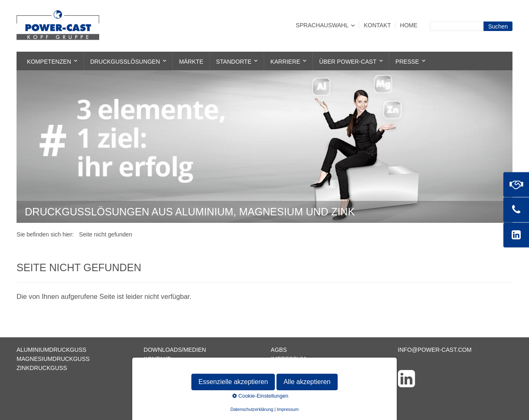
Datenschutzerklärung (310, 368)
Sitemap (157, 368)
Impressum (288, 359)
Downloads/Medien (175, 350)
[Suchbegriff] (457, 26)
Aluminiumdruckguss (51, 350)
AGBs (279, 350)
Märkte (191, 62)
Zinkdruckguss (42, 368)
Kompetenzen (49, 62)
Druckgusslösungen (125, 62)
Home (409, 25)
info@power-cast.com (435, 350)
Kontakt (377, 25)
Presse (407, 62)
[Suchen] (498, 26)
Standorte (234, 62)
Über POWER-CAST (348, 62)
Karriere (285, 62)
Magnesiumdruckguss (53, 359)
